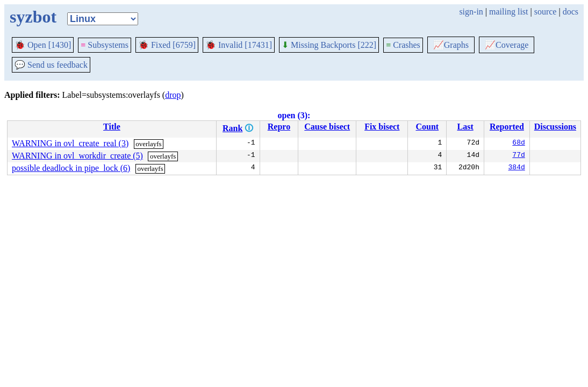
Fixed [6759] (167, 45)
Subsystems (105, 45)
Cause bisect (327, 127)
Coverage (507, 45)
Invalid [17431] (239, 45)
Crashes (403, 45)
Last (465, 127)
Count (427, 127)
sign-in (471, 12)
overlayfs (148, 144)
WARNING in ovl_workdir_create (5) (77, 156)
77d (518, 156)
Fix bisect (382, 127)
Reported (507, 127)
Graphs (451, 45)
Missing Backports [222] (329, 45)
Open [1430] (43, 45)
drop (173, 95)
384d (517, 168)
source (546, 12)
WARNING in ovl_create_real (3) (70, 143)
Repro (279, 127)
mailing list (508, 12)
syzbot (33, 17)
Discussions (555, 127)
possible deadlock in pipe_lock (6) (71, 168)
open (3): (294, 115)
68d (518, 144)
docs (571, 12)
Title (112, 127)
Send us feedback (51, 65)
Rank (232, 128)
